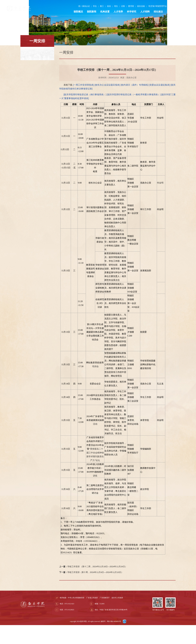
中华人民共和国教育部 (86, 617)
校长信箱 (139, 7)
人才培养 (117, 12)
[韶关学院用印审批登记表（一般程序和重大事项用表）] (134, 113)
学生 (93, 7)
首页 (159, 59)
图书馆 (129, 7)
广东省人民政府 (102, 617)
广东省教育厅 (115, 617)
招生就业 (157, 12)
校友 (107, 7)
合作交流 (170, 12)
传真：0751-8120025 (77, 629)
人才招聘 (143, 12)
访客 (121, 7)
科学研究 (130, 12)
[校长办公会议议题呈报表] (108, 104)
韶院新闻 (90, 12)
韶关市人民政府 (127, 617)
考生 (114, 7)
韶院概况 (76, 12)
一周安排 (167, 59)
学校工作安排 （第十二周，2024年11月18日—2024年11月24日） (93, 585)
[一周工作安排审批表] (84, 104)
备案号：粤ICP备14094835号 (111, 640)
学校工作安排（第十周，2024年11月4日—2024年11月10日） (91, 591)
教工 (100, 7)
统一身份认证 (82, 7)
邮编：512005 (106, 623)
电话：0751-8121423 (77, 623)
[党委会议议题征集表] (160, 104)
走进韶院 (183, 12)
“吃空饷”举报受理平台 (156, 7)
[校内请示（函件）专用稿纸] (135, 104)
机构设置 (103, 12)
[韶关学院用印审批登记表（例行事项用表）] (85, 113)
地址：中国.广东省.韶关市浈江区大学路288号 (117, 629)
